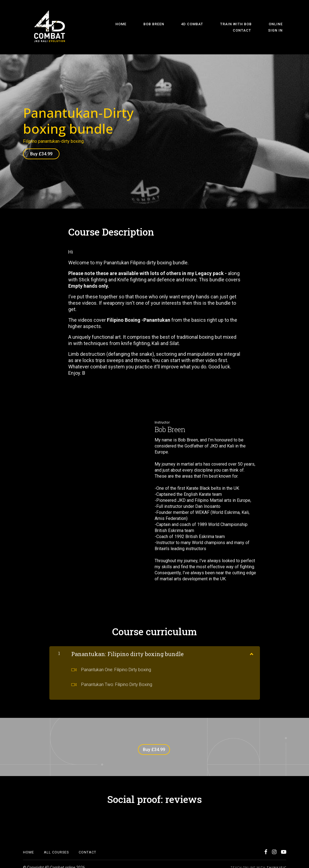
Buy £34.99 (41, 154)
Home (100, 27)
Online (227, 27)
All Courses (56, 845)
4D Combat (157, 27)
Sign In (279, 27)
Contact (253, 27)
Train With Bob (194, 27)
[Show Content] (251, 649)
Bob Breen (126, 27)
